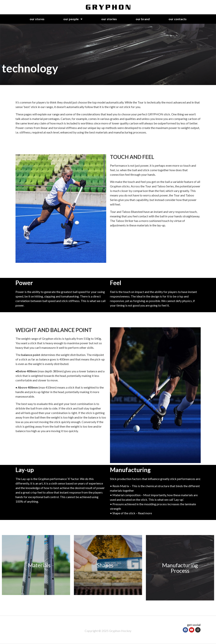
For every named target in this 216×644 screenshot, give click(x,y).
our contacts (178, 19)
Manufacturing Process (180, 568)
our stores (37, 19)
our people (73, 19)
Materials (39, 565)
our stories (109, 19)
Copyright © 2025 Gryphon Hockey (108, 631)
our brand (143, 19)
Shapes (105, 565)
